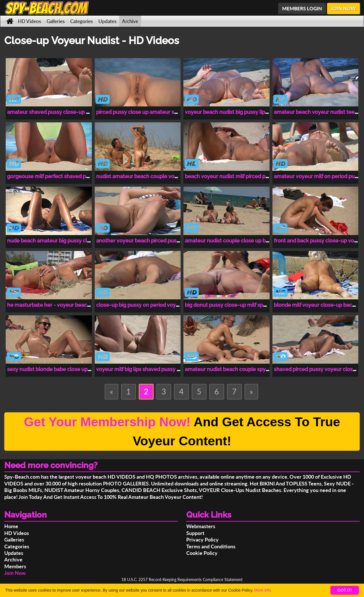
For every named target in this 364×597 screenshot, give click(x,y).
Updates (107, 21)
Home (11, 526)
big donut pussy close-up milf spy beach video (241, 305)
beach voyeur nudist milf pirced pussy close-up (242, 176)
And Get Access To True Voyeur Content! (182, 432)
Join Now (15, 573)
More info (262, 590)
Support (195, 533)
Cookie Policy (202, 553)
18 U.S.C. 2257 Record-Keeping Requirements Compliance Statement (182, 579)
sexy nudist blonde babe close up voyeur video (64, 369)
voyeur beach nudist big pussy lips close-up (238, 112)
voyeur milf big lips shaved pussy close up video (154, 369)
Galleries (56, 21)
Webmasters (201, 526)
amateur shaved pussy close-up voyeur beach (63, 112)
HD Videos (29, 21)
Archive (130, 21)
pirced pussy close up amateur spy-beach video (154, 112)
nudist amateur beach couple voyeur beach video (156, 176)
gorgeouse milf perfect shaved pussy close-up (63, 176)
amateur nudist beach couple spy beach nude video (247, 369)
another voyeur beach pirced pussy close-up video (158, 241)
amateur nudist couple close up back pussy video (244, 241)
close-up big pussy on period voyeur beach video (155, 305)
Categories (81, 21)
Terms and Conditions (211, 546)
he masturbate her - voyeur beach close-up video (67, 305)
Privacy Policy (202, 540)
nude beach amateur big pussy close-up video (63, 241)
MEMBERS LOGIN (302, 8)
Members (15, 566)
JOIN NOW (344, 8)
